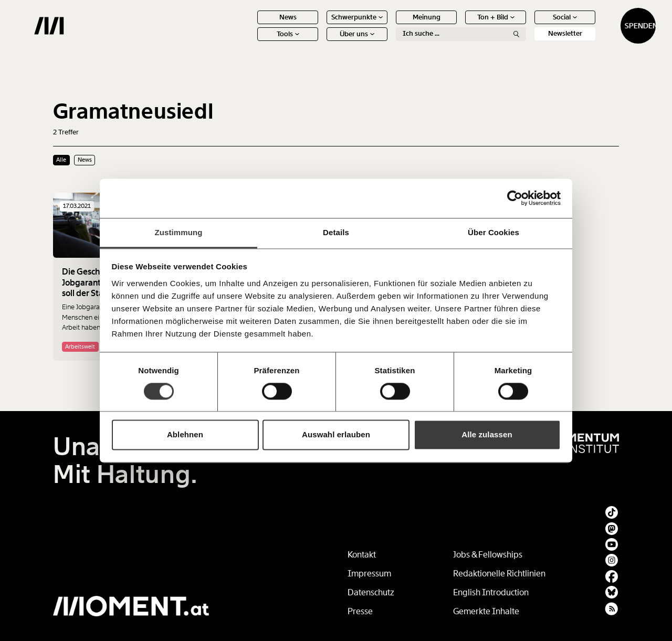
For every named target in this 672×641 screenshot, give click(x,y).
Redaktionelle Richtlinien (499, 574)
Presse (360, 611)
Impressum (369, 574)
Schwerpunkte (320, 25)
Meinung (390, 25)
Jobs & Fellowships (488, 555)
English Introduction (491, 592)
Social (528, 25)
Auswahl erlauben (336, 435)
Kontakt (362, 555)
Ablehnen (185, 435)
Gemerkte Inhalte (486, 611)
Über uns (320, 42)
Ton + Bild (459, 25)
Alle (61, 160)
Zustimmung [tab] (179, 232)
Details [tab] (336, 232)
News (251, 25)
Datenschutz (371, 592)
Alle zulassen (487, 435)
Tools (251, 42)
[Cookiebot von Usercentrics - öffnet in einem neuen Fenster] (515, 198)
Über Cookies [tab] (493, 232)
